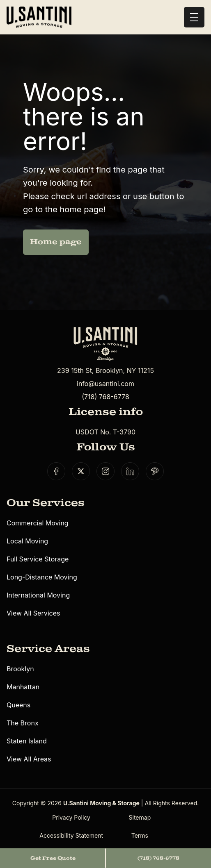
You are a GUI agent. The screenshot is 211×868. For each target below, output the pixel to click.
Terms (140, 835)
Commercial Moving (38, 523)
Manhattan (23, 687)
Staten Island (27, 741)
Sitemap (140, 817)
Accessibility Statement (71, 835)
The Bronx (23, 723)
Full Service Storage (38, 559)
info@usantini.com (105, 384)
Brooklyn (20, 669)
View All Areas (29, 759)
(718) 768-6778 (105, 397)
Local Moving (27, 541)
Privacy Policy (71, 817)
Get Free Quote (53, 858)
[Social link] (56, 471)
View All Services (33, 613)
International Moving (38, 595)
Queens (18, 705)
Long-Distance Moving (42, 577)
